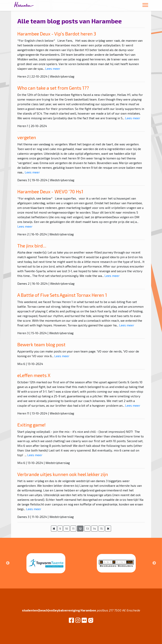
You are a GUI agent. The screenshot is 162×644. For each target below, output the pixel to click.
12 (80, 529)
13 (87, 529)
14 (94, 529)
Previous (8, 563)
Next (154, 563)
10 (67, 529)
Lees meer (53, 68)
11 (73, 529)
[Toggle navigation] (145, 6)
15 (101, 529)
